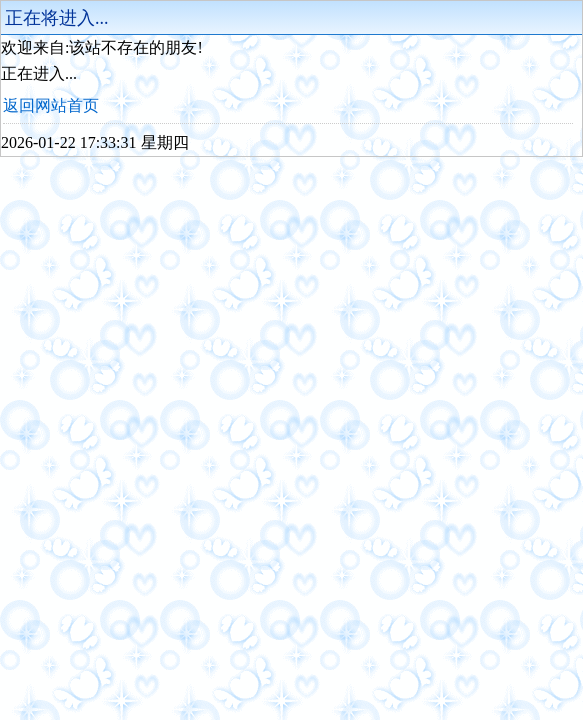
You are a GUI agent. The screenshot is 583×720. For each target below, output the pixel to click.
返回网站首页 (51, 105)
